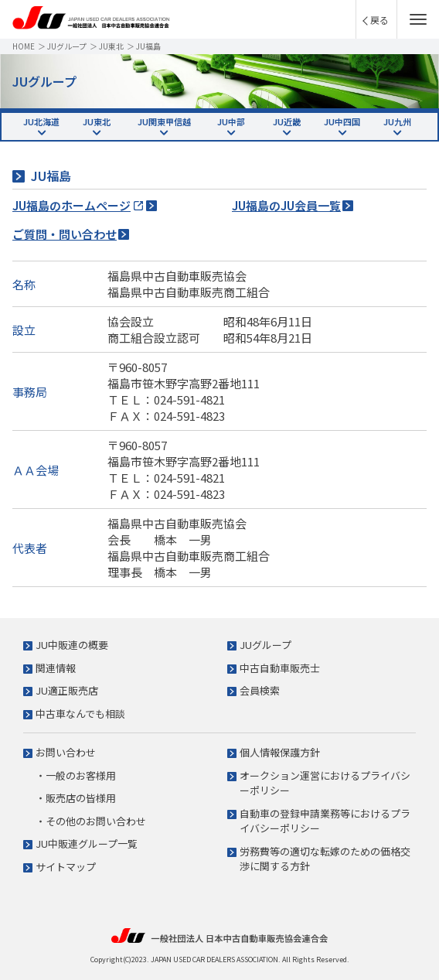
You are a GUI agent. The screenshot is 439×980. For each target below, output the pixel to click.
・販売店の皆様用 (76, 798)
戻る (379, 20)
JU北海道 (41, 121)
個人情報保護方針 (280, 752)
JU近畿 (287, 121)
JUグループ (67, 46)
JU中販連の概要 (72, 645)
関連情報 (56, 668)
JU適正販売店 (67, 690)
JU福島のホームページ (71, 205)
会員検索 (260, 690)
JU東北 (111, 46)
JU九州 (397, 121)
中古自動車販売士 (280, 668)
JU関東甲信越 (164, 121)
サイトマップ (66, 867)
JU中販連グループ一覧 (87, 843)
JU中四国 (342, 121)
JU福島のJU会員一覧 (286, 205)
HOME (24, 46)
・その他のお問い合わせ (91, 821)
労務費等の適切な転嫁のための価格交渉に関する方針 (325, 859)
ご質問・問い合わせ (65, 234)
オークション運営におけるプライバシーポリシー (325, 783)
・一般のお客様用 (76, 775)
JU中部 (231, 121)
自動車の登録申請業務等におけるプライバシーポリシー (325, 821)
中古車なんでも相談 (80, 714)
